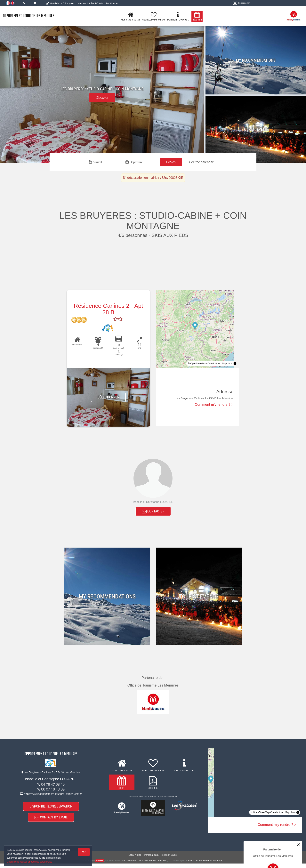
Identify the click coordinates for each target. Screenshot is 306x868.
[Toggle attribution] (235, 365)
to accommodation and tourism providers (145, 865)
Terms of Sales (169, 859)
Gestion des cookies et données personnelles (30, 861)
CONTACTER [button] (153, 513)
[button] (201, 163)
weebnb (100, 865)
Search (171, 163)
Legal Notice (135, 859)
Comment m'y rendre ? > (214, 406)
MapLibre (227, 365)
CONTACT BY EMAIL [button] (51, 821)
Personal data (151, 859)
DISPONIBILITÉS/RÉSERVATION (51, 809)
